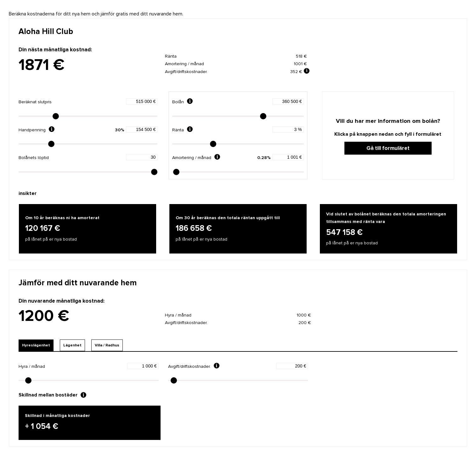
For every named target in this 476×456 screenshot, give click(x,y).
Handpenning (32, 130)
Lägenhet (72, 345)
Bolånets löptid (34, 158)
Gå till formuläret (388, 148)
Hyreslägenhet (36, 345)
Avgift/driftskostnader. (189, 366)
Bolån (178, 102)
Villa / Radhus (107, 345)
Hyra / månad (32, 366)
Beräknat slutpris (35, 102)
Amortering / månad (192, 158)
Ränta (178, 130)
